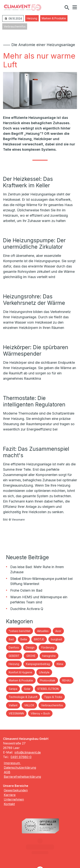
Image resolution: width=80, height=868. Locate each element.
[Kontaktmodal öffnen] (59, 8)
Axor (58, 631)
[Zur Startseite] (23, 8)
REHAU (67, 680)
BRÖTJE (39, 639)
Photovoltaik (48, 680)
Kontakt (9, 804)
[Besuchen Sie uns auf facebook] (40, 854)
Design (30, 647)
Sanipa (13, 689)
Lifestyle (44, 672)
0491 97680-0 (21, 757)
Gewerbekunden (16, 790)
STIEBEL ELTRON (48, 689)
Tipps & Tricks (53, 697)
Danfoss (14, 647)
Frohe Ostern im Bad (26, 590)
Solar (27, 689)
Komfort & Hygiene (20, 672)
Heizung (32, 18)
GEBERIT (14, 656)
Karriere (10, 795)
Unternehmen (14, 799)
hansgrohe (49, 656)
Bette (24, 639)
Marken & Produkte (54, 18)
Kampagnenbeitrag (38, 664)
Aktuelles (43, 631)
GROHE (31, 656)
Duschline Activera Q (27, 609)
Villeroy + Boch (40, 713)
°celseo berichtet (20, 631)
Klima (60, 664)
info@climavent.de (28, 752)
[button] (75, 7)
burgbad (56, 639)
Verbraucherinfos (15, 26)
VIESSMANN (16, 713)
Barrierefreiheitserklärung (22, 777)
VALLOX (29, 705)
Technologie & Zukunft (23, 697)
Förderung (48, 647)
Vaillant (13, 705)
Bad (11, 639)
